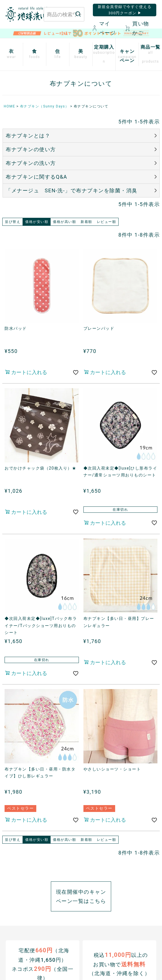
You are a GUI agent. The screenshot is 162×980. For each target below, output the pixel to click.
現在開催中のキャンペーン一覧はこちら (81, 896)
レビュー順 (107, 222)
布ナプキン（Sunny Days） (44, 106)
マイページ (104, 28)
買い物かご (137, 28)
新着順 (86, 222)
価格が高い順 (64, 222)
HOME (9, 106)
